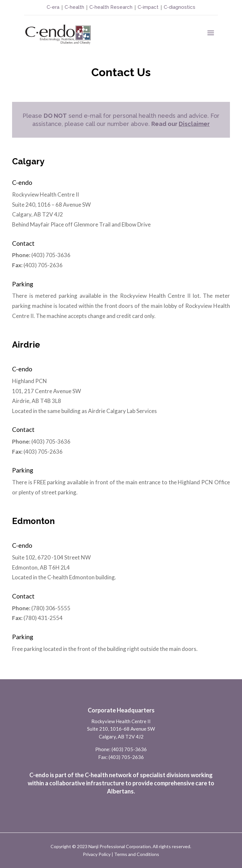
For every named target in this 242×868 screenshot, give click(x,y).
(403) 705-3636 (129, 749)
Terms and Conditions (137, 854)
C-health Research (111, 7)
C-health (74, 7)
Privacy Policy (97, 854)
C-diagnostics (180, 7)
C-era (54, 7)
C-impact (148, 7)
